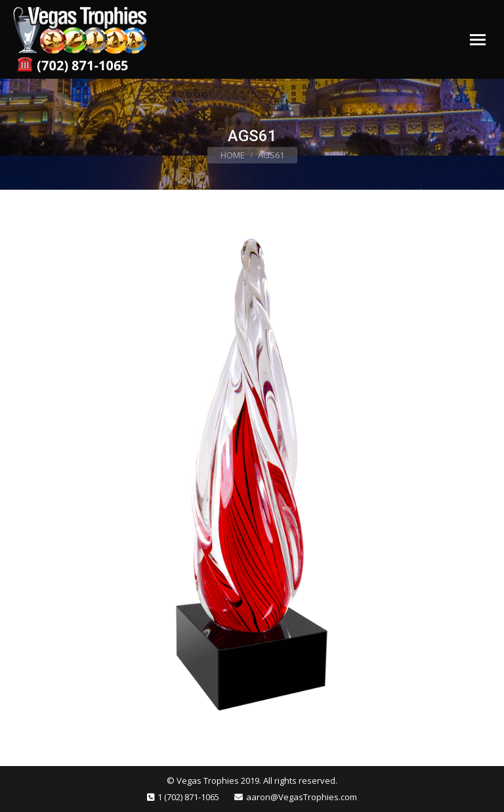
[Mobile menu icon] (478, 40)
